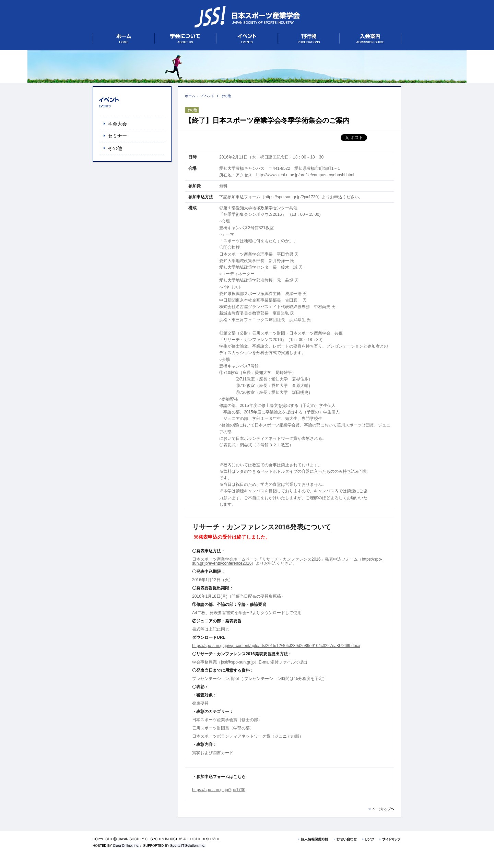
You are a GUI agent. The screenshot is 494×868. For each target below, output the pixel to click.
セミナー (117, 136)
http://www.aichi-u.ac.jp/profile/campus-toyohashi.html (305, 175)
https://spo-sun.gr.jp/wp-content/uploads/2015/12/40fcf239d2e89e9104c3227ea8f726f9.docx (276, 646)
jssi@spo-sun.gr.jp (238, 662)
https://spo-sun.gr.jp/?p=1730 (219, 790)
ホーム (190, 96)
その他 (226, 96)
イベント (208, 96)
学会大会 (117, 124)
